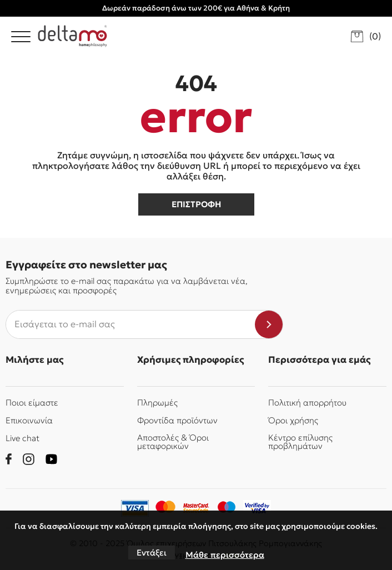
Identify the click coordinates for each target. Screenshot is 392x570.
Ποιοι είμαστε (32, 402)
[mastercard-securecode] (196, 508)
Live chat (22, 438)
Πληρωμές (157, 402)
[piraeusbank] (257, 508)
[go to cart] (366, 36)
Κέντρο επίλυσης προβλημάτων (300, 442)
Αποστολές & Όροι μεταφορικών (173, 442)
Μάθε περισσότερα (225, 555)
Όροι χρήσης (293, 420)
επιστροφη (196, 204)
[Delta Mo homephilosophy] (72, 36)
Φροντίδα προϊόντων (177, 420)
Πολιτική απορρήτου (307, 402)
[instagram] (29, 459)
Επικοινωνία (29, 420)
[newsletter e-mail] (130, 324)
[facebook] (9, 459)
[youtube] (51, 459)
